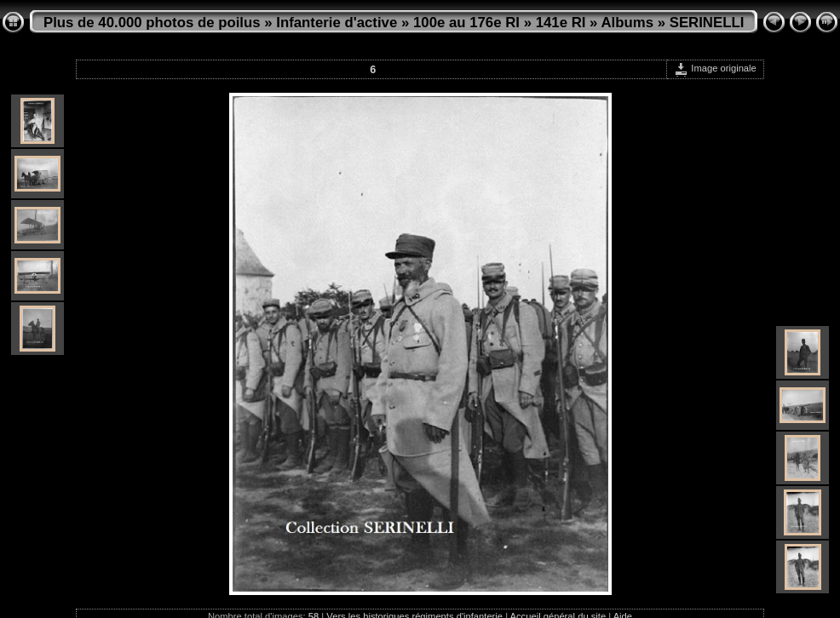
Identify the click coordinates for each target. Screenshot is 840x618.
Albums (627, 23)
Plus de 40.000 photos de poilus (152, 23)
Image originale (715, 68)
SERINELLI (707, 23)
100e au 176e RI (466, 23)
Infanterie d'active (337, 23)
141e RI (561, 23)
